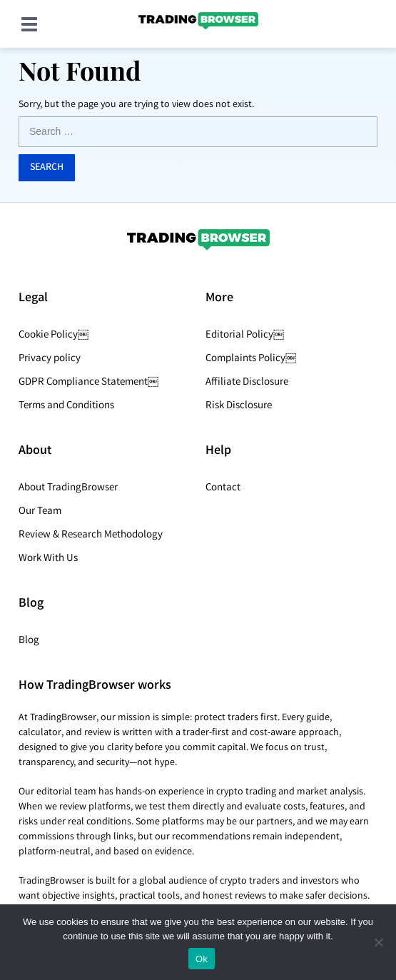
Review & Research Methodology (91, 535)
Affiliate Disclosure (247, 383)
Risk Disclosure (239, 406)
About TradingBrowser (68, 488)
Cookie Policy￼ (54, 335)
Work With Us (48, 559)
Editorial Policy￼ (245, 335)
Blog (29, 641)
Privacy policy (50, 359)
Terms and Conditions (66, 406)
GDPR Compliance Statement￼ (88, 383)
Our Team (40, 512)
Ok (202, 959)
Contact (223, 488)
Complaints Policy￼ (251, 359)
